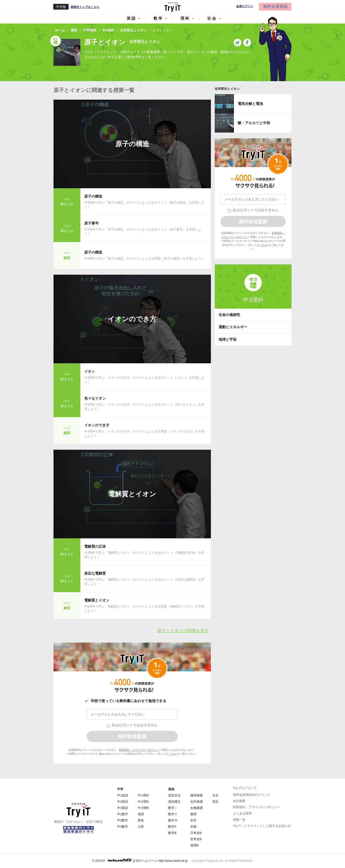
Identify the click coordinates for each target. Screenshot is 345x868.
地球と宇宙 (228, 339)
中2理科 (143, 802)
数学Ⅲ (173, 820)
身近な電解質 (95, 573)
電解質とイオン (132, 494)
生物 (193, 827)
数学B (172, 833)
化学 (193, 820)
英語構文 (174, 802)
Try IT (172, 7)
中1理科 (143, 795)
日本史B (196, 833)
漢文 (215, 802)
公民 (141, 827)
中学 (120, 789)
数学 (158, 18)
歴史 (141, 820)
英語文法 (174, 795)
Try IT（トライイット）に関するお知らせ (262, 826)
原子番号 (91, 223)
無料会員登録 (275, 7)
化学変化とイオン (227, 89)
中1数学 (123, 814)
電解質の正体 (95, 546)
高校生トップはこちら (85, 7)
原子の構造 (132, 144)
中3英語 (123, 808)
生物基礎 (196, 808)
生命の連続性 (229, 315)
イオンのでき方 (132, 319)
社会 (212, 18)
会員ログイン (245, 6)
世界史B (196, 839)
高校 (171, 789)
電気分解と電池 (250, 104)
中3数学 (123, 827)
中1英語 (123, 795)
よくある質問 (242, 813)
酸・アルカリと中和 (254, 123)
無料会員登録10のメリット (252, 795)
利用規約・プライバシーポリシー (139, 750)
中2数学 (123, 820)
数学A (172, 827)
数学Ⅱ (173, 814)
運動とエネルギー (233, 327)
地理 (141, 814)
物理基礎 (196, 795)
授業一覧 (239, 820)
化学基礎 (196, 802)
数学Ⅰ (173, 808)
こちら (173, 754)
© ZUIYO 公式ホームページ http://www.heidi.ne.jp (140, 860)
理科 (185, 18)
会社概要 (239, 801)
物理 (193, 814)
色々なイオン (95, 398)
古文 (215, 795)
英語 (131, 18)
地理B (194, 845)
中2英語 (123, 802)
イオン (90, 371)
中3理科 (253, 300)
